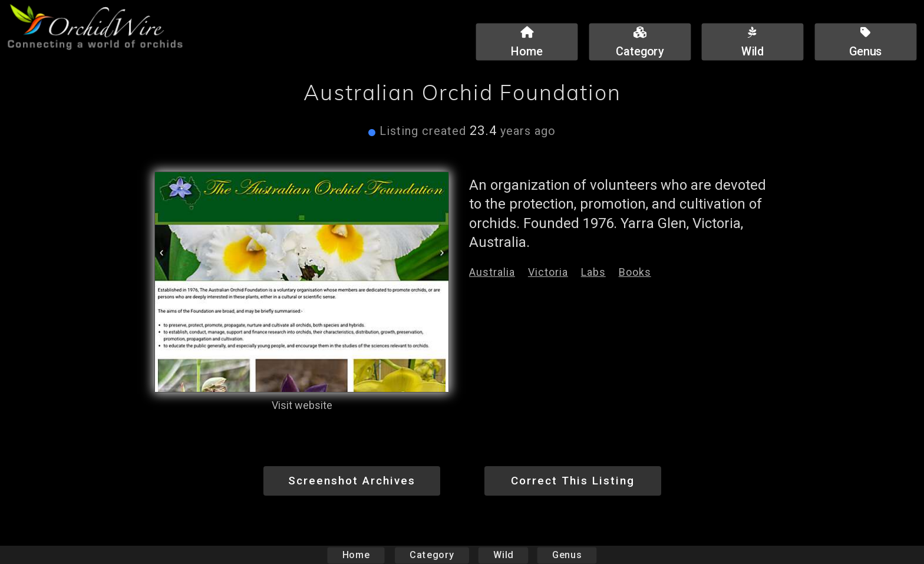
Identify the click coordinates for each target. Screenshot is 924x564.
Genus (566, 555)
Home (356, 555)
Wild (503, 555)
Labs (593, 272)
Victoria (548, 272)
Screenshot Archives (352, 481)
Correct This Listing (573, 481)
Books (635, 272)
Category (432, 555)
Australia (492, 272)
